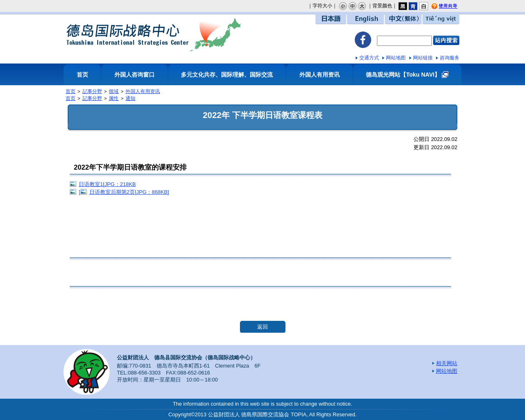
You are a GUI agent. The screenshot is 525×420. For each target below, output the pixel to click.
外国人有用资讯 (320, 75)
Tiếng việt (441, 19)
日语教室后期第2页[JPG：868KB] (129, 192)
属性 (114, 98)
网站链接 (423, 58)
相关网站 (447, 363)
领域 (114, 91)
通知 (130, 98)
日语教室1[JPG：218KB (107, 184)
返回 (262, 327)
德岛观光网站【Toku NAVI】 (403, 75)
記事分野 (92, 91)
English (365, 19)
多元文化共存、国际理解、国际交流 (227, 75)
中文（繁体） (403, 19)
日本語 (331, 19)
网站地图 (396, 58)
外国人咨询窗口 (135, 75)
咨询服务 (450, 58)
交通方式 (369, 58)
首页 (82, 75)
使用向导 (450, 7)
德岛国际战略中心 (154, 35)
